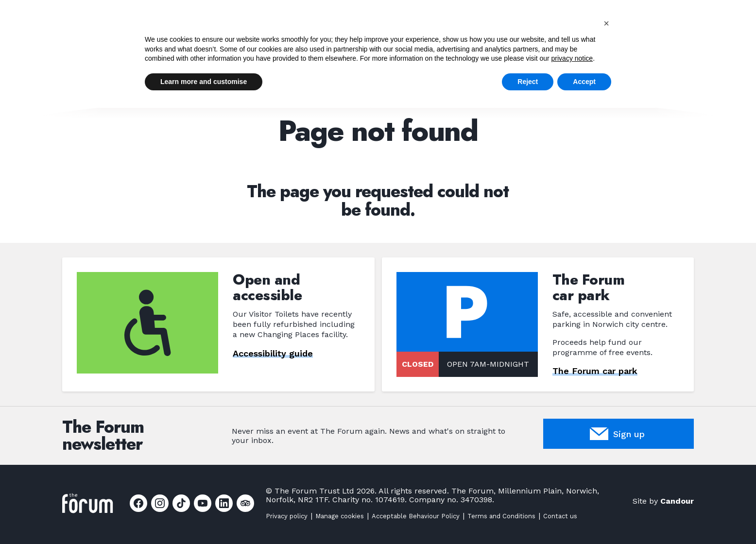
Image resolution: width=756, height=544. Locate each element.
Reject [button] (528, 82)
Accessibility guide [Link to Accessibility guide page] (273, 353)
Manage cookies (340, 516)
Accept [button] (584, 82)
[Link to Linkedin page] (224, 503)
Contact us (560, 516)
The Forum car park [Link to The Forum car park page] (595, 371)
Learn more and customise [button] (204, 82)
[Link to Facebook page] (138, 503)
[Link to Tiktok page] (181, 503)
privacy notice (572, 58)
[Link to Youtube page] (203, 503)
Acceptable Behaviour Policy (416, 516)
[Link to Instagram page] (160, 503)
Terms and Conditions (501, 516)
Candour (677, 501)
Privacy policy (287, 516)
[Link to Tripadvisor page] (245, 503)
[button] (606, 23)
